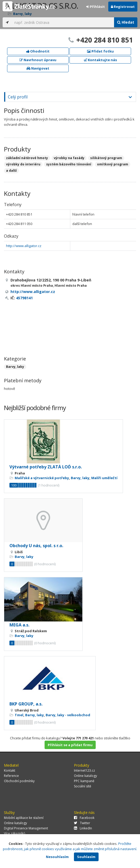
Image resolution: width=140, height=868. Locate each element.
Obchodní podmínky (19, 781)
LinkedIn (83, 828)
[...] (63, 22)
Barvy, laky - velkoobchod (68, 715)
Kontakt (10, 770)
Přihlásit (96, 7)
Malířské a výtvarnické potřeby (42, 478)
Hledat (126, 22)
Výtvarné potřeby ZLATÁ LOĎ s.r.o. (46, 467)
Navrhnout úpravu (38, 60)
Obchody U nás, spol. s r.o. (36, 546)
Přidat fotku (100, 51)
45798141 (24, 298)
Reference (11, 776)
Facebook (84, 818)
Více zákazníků (15, 833)
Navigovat (38, 68)
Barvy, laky (15, 367)
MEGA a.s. (19, 625)
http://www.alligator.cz (24, 246)
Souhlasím (86, 857)
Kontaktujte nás (100, 60)
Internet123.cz (84, 770)
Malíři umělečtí (104, 478)
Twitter (82, 823)
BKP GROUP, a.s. (26, 704)
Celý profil (18, 97)
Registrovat (123, 7)
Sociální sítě (83, 786)
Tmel (19, 715)
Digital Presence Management (26, 828)
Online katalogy (85, 776)
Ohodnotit (38, 51)
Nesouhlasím (57, 857)
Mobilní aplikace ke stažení (24, 818)
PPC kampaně (84, 781)
